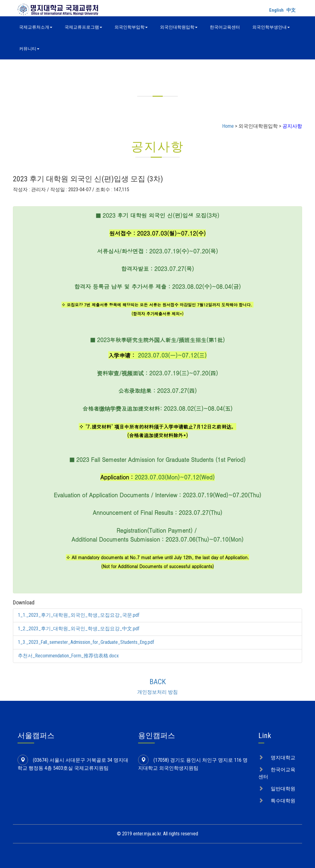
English (276, 10)
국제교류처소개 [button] (36, 27)
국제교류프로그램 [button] (83, 27)
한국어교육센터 (225, 27)
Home (228, 126)
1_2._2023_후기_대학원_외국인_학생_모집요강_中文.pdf (79, 629)
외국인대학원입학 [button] (179, 27)
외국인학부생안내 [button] (271, 27)
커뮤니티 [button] (29, 49)
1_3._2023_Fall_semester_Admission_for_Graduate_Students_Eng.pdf (86, 642)
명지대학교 (283, 758)
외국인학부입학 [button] (131, 27)
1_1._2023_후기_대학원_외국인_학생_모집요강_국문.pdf (79, 615)
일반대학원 (283, 789)
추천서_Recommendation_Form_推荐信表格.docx (68, 656)
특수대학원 (283, 801)
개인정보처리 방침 (157, 692)
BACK (158, 682)
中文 (291, 10)
